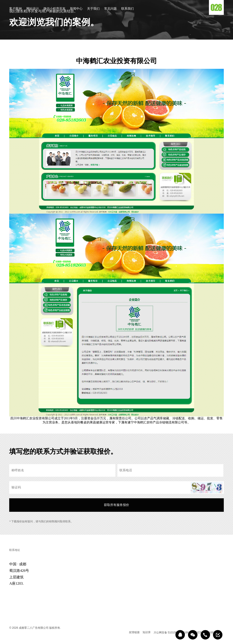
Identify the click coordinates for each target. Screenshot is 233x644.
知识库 (147, 632)
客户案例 (16, 9)
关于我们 (93, 9)
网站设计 (33, 9)
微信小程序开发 (54, 9)
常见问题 (110, 9)
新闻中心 (76, 9)
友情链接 (134, 632)
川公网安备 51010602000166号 (173, 633)
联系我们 (128, 9)
